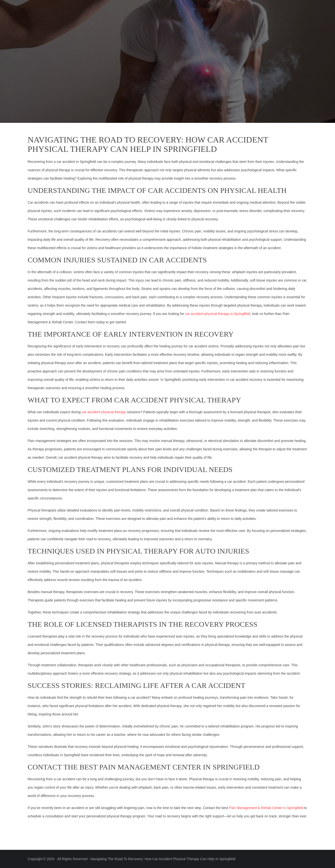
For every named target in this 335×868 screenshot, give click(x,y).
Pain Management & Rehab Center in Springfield (266, 808)
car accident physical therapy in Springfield (218, 314)
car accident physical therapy (104, 412)
